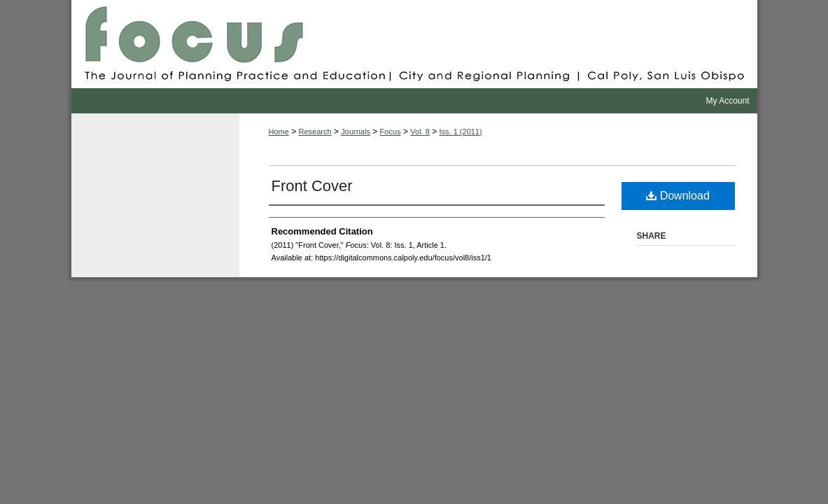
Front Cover (312, 186)
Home (279, 132)
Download (678, 196)
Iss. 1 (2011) (461, 132)
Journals (356, 132)
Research (315, 132)
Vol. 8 (420, 132)
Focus (414, 44)
